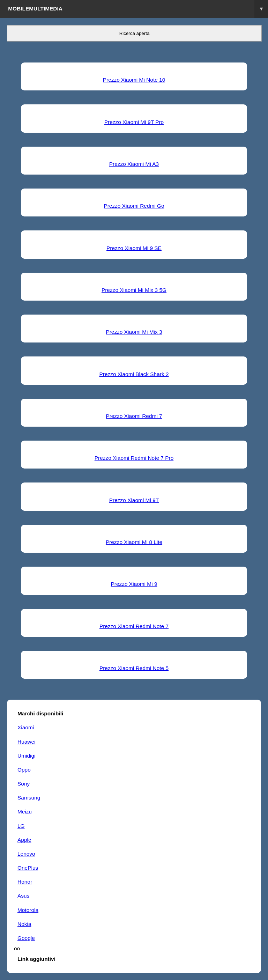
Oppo (24, 770)
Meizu (25, 812)
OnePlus (28, 868)
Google (26, 938)
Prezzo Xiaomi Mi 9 (134, 584)
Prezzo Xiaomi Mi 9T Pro (134, 122)
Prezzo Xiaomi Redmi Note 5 (134, 668)
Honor (25, 882)
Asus (23, 896)
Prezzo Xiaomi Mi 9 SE (134, 248)
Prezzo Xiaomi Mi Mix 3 (134, 332)
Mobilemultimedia (138, 9)
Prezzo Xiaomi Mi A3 (134, 164)
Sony (24, 784)
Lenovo (26, 854)
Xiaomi (26, 727)
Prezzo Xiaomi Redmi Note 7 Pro (134, 458)
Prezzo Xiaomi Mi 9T (134, 500)
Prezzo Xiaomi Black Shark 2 (134, 374)
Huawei (26, 742)
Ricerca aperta (135, 33)
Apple (24, 840)
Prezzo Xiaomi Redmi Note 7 (134, 626)
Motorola (28, 910)
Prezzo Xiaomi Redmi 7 (134, 416)
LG (21, 826)
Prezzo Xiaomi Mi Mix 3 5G (134, 290)
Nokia (24, 924)
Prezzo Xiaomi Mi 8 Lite (134, 542)
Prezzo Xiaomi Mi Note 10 (134, 80)
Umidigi (26, 756)
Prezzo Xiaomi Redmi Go (134, 206)
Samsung (29, 798)
